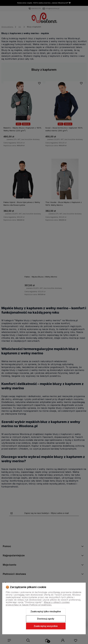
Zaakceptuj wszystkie (46, 626)
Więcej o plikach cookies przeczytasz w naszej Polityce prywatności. (38, 603)
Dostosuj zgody (46, 619)
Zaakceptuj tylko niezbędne (46, 611)
